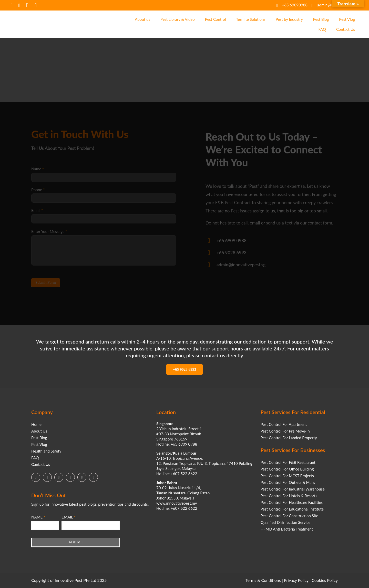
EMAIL (68, 517)
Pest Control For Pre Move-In (285, 431)
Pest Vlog (39, 444)
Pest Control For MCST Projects (287, 476)
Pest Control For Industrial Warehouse (293, 489)
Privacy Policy (296, 580)
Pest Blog (39, 438)
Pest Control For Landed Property (289, 438)
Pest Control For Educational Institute (292, 509)
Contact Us (41, 464)
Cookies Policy (325, 580)
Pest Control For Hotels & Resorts (289, 496)
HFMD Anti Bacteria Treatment (287, 529)
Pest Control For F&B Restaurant (288, 462)
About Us (39, 431)
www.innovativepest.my (177, 503)
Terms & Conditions (263, 580)
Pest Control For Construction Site (289, 516)
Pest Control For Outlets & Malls (288, 482)
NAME (38, 517)
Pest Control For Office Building (287, 469)
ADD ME (75, 542)
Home (36, 424)
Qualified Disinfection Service (286, 522)
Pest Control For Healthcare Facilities (292, 502)
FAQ (35, 458)
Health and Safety (46, 451)
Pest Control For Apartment (284, 424)
